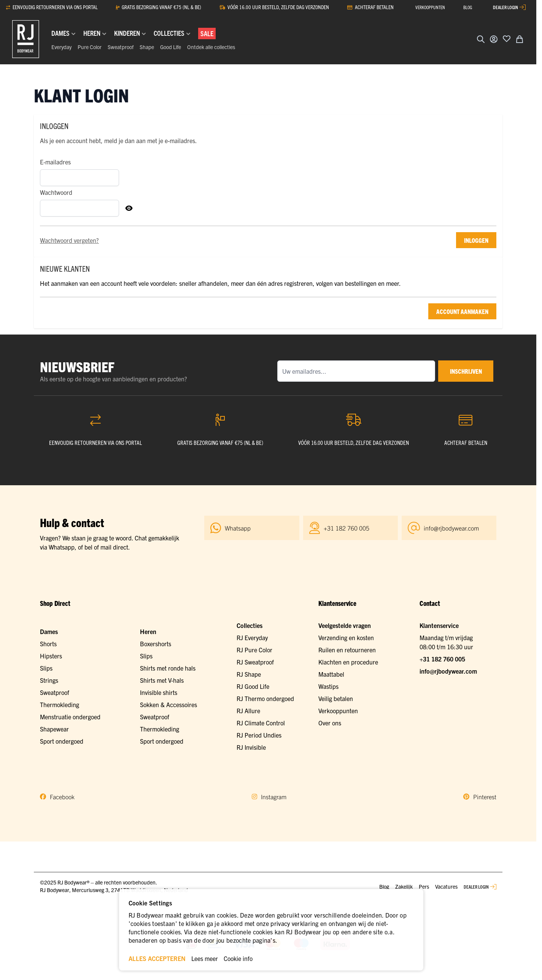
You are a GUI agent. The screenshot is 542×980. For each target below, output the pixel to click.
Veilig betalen (336, 698)
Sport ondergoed (62, 741)
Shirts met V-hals (162, 680)
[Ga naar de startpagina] (26, 39)
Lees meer (205, 958)
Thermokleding (60, 704)
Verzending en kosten (346, 637)
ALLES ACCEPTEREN (157, 958)
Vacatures (446, 886)
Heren (148, 631)
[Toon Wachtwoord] (129, 208)
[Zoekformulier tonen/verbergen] (481, 39)
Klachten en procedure (348, 662)
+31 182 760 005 (442, 659)
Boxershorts (156, 644)
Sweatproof (121, 47)
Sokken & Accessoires (168, 704)
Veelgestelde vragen (345, 625)
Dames (49, 631)
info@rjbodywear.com (448, 671)
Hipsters (51, 656)
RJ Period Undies (259, 735)
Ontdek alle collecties (211, 47)
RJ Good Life (253, 686)
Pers (424, 886)
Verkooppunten (338, 711)
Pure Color (90, 47)
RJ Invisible (251, 747)
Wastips (328, 686)
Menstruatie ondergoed (70, 717)
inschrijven (465, 371)
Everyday (61, 47)
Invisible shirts (159, 692)
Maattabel (331, 674)
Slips (46, 668)
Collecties (250, 625)
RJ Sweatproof (255, 662)
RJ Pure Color (254, 650)
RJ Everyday (252, 637)
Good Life (171, 47)
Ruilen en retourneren (347, 650)
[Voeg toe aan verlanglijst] (507, 38)
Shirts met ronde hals (168, 668)
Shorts (48, 644)
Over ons (330, 723)
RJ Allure (248, 711)
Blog (384, 886)
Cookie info (238, 958)
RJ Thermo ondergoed (265, 698)
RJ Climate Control (261, 723)
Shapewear (54, 729)
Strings (49, 680)
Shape (147, 47)
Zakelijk (404, 886)
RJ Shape (249, 674)
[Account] (494, 39)
